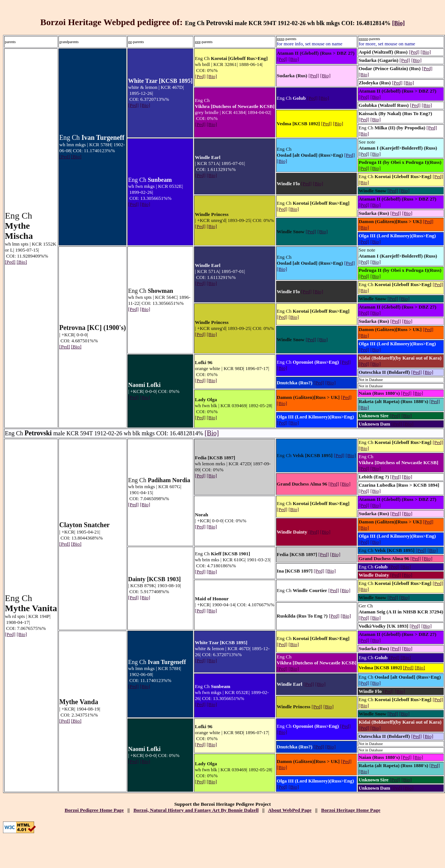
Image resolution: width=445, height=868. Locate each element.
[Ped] (10, 262)
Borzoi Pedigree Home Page (94, 810)
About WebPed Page (290, 810)
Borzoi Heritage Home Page (351, 810)
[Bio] (399, 23)
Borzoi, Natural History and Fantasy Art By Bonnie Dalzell (196, 810)
